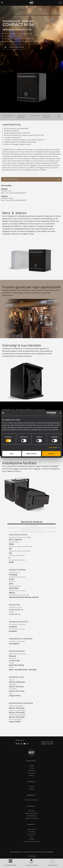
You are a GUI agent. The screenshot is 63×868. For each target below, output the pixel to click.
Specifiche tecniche (21, 116)
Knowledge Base (31, 816)
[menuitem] (32, 856)
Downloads (36, 116)
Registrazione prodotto (32, 813)
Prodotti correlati (47, 116)
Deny (12, 454)
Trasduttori (31, 775)
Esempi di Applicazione (31, 800)
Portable (32, 766)
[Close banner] (60, 413)
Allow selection (31, 454)
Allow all (51, 454)
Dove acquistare (17, 47)
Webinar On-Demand (31, 818)
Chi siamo (32, 839)
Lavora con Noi (31, 834)
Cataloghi (32, 786)
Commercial (31, 773)
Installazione (31, 770)
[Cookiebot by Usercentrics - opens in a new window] (48, 413)
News (32, 837)
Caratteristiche (9, 116)
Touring (32, 768)
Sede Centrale (31, 829)
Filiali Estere (31, 832)
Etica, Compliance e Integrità (32, 841)
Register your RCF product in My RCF (47, 743)
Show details (53, 448)
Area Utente (31, 811)
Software (32, 789)
